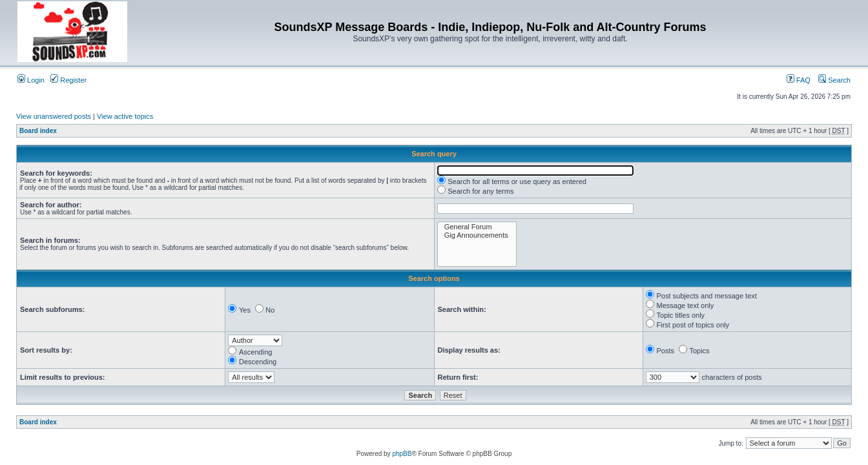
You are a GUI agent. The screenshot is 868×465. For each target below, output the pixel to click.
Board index (38, 131)
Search (834, 80)
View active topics (125, 116)
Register (68, 80)
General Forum (477, 227)
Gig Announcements (477, 235)
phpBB (402, 454)
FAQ (799, 80)
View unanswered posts (54, 116)
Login (31, 80)
